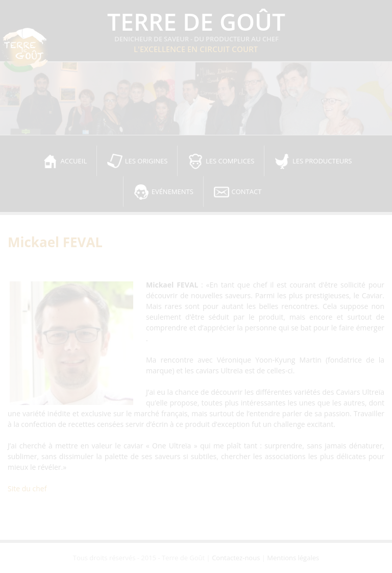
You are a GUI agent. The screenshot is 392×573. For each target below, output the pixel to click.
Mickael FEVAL (55, 242)
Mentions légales (293, 558)
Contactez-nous (236, 558)
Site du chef (27, 488)
